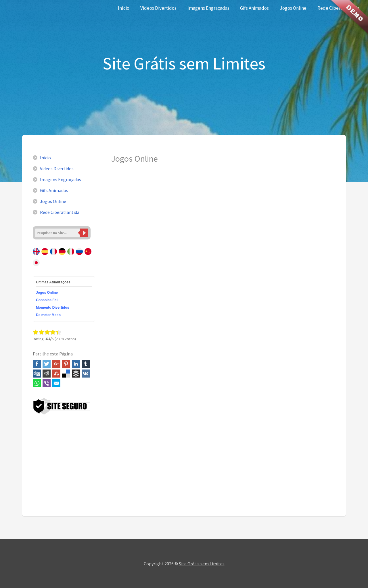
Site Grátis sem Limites (202, 564)
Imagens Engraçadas (208, 8)
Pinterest (66, 364)
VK (86, 374)
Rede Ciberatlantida (60, 212)
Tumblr (86, 364)
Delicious (66, 374)
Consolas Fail (47, 300)
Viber (47, 383)
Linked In (76, 364)
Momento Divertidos (52, 307)
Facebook (37, 364)
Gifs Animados (254, 8)
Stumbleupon (56, 374)
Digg (37, 374)
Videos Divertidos (158, 8)
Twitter (47, 364)
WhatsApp (37, 383)
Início (124, 8)
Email (56, 383)
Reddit (47, 374)
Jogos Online (293, 8)
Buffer (76, 374)
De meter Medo (48, 315)
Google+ (56, 364)
